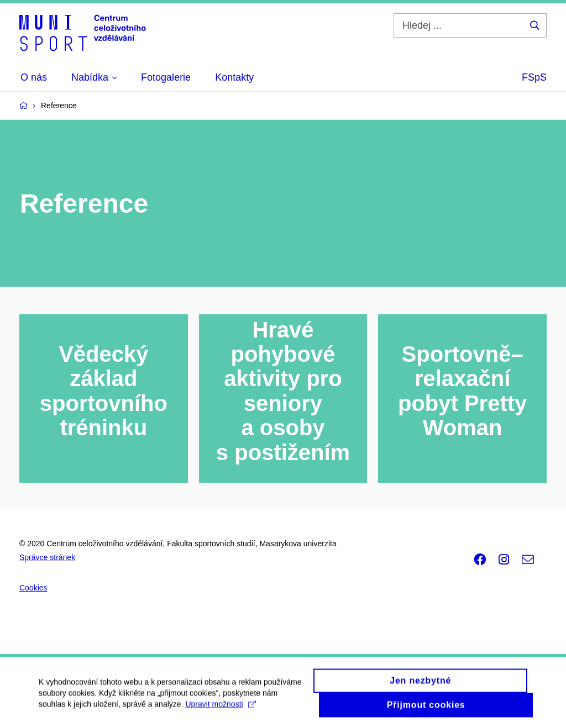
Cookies (33, 588)
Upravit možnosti (220, 709)
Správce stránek (47, 557)
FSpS (534, 77)
